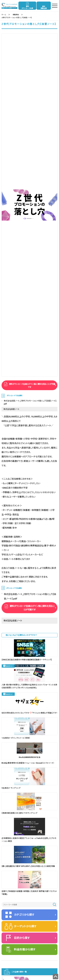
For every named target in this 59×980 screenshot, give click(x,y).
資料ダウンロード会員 (27, 7)
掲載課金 (16, 15)
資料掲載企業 (44, 7)
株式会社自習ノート (11, 409)
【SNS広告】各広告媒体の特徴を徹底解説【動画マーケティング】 (27, 660)
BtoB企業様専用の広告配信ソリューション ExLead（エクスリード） (28, 763)
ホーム (4, 15)
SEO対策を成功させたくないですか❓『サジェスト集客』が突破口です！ (30, 713)
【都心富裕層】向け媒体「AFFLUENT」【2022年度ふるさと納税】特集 (28, 866)
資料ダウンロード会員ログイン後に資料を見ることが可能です (32, 386)
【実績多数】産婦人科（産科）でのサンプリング (19, 813)
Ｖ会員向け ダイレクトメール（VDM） (16, 738)
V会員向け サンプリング (11, 788)
